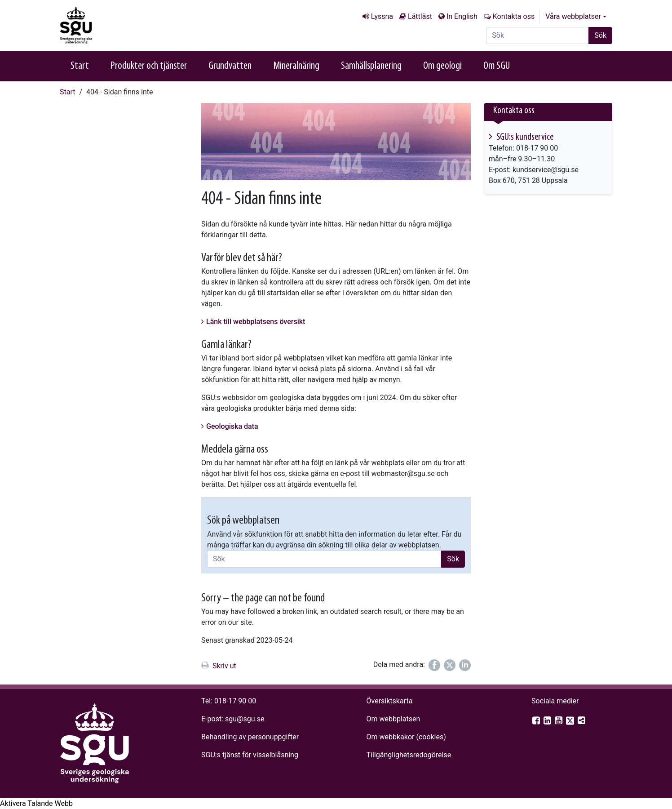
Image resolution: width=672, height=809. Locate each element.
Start (80, 66)
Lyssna (382, 16)
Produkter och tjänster (149, 66)
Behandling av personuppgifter (250, 737)
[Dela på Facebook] (434, 665)
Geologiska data (232, 426)
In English (462, 16)
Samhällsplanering (371, 66)
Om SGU (497, 66)
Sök (600, 35)
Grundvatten (230, 66)
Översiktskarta (389, 701)
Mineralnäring (296, 66)
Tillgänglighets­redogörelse (409, 755)
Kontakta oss (514, 16)
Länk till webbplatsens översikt (256, 322)
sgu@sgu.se (245, 719)
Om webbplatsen (393, 719)
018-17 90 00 (235, 701)
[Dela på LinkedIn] (465, 665)
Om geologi (442, 66)
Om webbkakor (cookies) (406, 737)
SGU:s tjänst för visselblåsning (250, 755)
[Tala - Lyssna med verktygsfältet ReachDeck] (36, 804)
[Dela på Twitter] (450, 665)
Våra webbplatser (573, 16)
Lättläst (420, 16)
